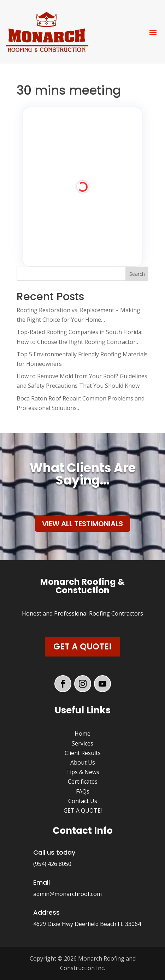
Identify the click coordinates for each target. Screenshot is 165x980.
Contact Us (83, 801)
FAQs (83, 791)
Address (46, 912)
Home (82, 733)
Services (82, 743)
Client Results (83, 753)
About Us (83, 762)
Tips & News (83, 772)
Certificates (83, 782)
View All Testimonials (82, 524)
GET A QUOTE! (83, 810)
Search (137, 274)
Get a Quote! (82, 646)
